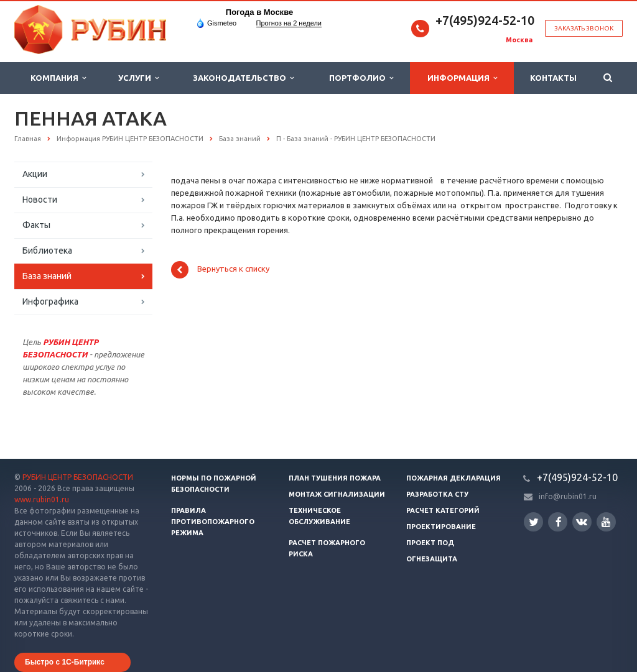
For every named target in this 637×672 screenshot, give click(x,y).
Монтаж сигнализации (337, 494)
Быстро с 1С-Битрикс (65, 662)
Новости (40, 200)
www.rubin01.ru (42, 499)
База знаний (47, 276)
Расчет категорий (443, 510)
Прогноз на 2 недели (289, 23)
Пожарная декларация (453, 478)
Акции (35, 174)
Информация (462, 78)
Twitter (534, 522)
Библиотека (47, 251)
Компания (58, 78)
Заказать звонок (584, 28)
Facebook (559, 522)
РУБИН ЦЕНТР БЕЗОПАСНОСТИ (78, 477)
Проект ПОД (430, 543)
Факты (36, 225)
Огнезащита (432, 559)
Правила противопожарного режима (213, 522)
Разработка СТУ (437, 494)
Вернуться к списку (220, 270)
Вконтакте (582, 521)
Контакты (553, 78)
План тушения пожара (335, 478)
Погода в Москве (259, 12)
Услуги (138, 78)
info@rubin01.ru (568, 496)
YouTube (606, 522)
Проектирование (441, 527)
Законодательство (243, 78)
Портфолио (361, 78)
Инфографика (50, 301)
